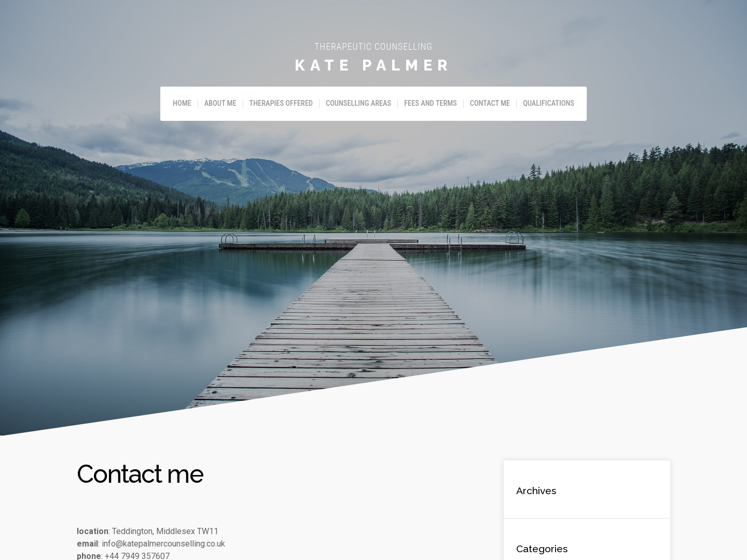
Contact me (490, 103)
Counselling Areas (358, 103)
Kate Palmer (374, 65)
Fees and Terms (431, 103)
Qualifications (549, 103)
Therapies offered (281, 103)
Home (182, 103)
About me (220, 103)
